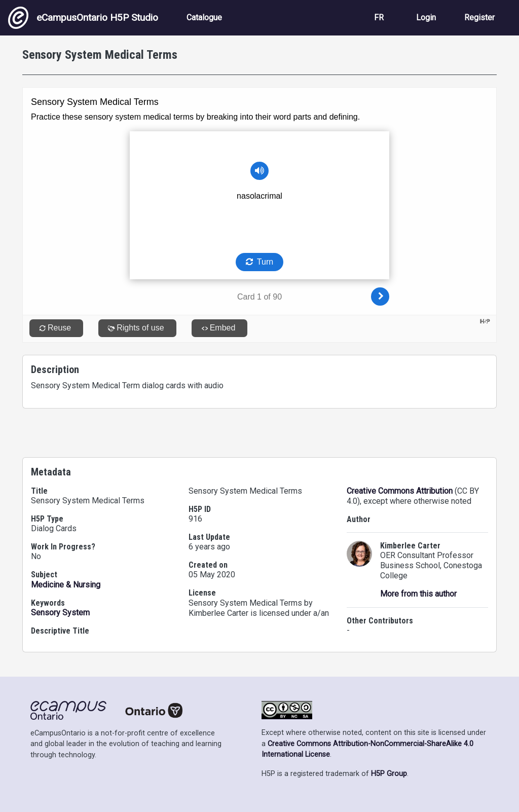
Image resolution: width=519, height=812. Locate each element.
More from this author (418, 594)
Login (426, 17)
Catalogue (204, 17)
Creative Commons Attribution (400, 491)
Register (479, 17)
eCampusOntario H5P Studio (83, 18)
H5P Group (389, 774)
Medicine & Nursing (66, 585)
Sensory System (60, 613)
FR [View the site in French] (379, 17)
